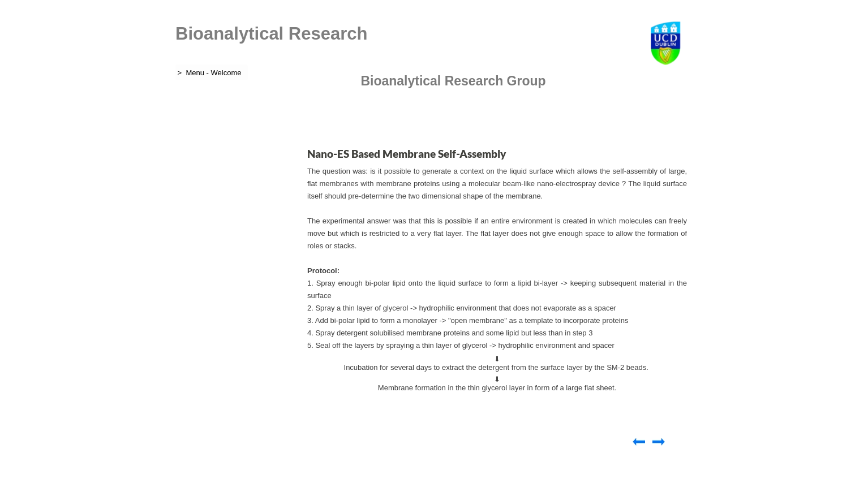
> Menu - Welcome (208, 73)
